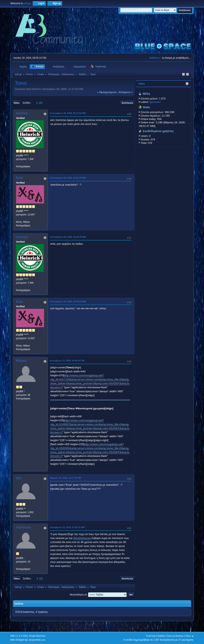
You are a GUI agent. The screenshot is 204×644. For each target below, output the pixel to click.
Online (19, 604)
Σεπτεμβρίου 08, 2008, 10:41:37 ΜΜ (68, 178)
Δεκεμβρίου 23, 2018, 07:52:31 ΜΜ (67, 527)
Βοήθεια (161, 636)
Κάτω (17, 103)
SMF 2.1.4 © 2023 (19, 636)
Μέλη (146, 94)
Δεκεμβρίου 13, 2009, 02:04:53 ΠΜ (67, 361)
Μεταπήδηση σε (78, 595)
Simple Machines (37, 636)
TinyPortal (151, 636)
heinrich (22, 113)
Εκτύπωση (127, 103)
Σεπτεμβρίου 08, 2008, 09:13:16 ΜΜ (68, 113)
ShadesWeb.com (37, 640)
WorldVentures (82, 538)
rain (19, 478)
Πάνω (17, 579)
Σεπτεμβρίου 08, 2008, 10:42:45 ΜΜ (68, 237)
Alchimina (23, 527)
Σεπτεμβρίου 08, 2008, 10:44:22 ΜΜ (68, 302)
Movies (21, 361)
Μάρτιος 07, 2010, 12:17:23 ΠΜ (65, 478)
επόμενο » (126, 92)
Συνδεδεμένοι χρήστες (158, 131)
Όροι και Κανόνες (175, 636)
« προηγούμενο (107, 92)
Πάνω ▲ (190, 636)
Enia (19, 178)
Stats (142, 84)
